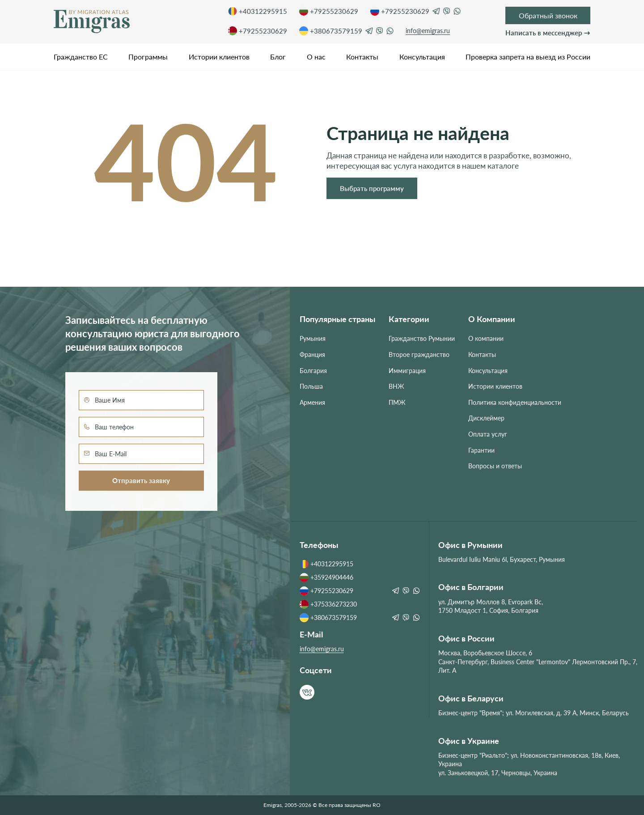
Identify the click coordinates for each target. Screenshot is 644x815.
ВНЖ (396, 386)
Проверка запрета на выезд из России (528, 57)
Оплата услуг (488, 434)
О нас (316, 57)
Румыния (313, 338)
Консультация (422, 57)
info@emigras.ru (428, 31)
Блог (278, 57)
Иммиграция (407, 371)
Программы (148, 57)
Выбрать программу (372, 188)
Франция (312, 354)
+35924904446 (326, 577)
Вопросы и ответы (495, 466)
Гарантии (481, 450)
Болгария (313, 371)
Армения (312, 402)
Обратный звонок (548, 15)
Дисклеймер (486, 418)
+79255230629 (329, 11)
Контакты (362, 57)
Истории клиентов (219, 57)
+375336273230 (328, 604)
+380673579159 (331, 31)
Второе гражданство (419, 354)
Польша (311, 386)
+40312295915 (258, 11)
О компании (486, 338)
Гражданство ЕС (81, 57)
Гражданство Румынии (422, 338)
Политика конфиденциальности (515, 402)
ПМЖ (397, 402)
